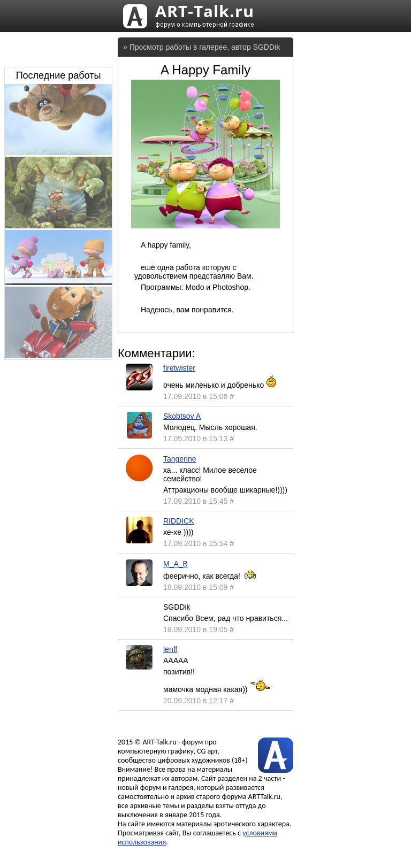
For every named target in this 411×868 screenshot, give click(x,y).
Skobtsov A (182, 416)
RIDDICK (179, 521)
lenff (170, 649)
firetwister (179, 368)
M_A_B (176, 564)
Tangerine (180, 459)
